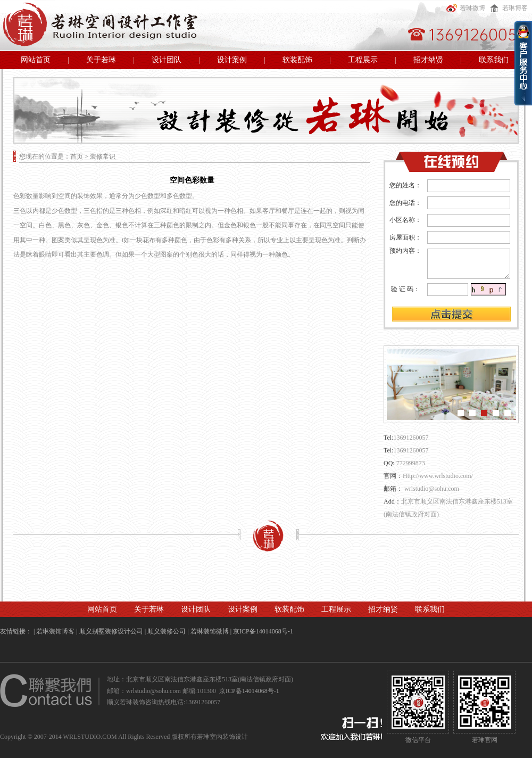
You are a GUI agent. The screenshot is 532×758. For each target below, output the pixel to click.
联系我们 (494, 60)
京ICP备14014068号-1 (263, 631)
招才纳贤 (428, 60)
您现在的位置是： (45, 156)
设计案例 (232, 60)
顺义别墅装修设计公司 (111, 631)
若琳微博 (464, 8)
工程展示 (363, 60)
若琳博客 (507, 8)
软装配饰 (297, 60)
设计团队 (167, 60)
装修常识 (103, 156)
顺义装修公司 (167, 631)
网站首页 (36, 60)
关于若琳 (101, 60)
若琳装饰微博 (210, 631)
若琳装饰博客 (55, 631)
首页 (77, 156)
